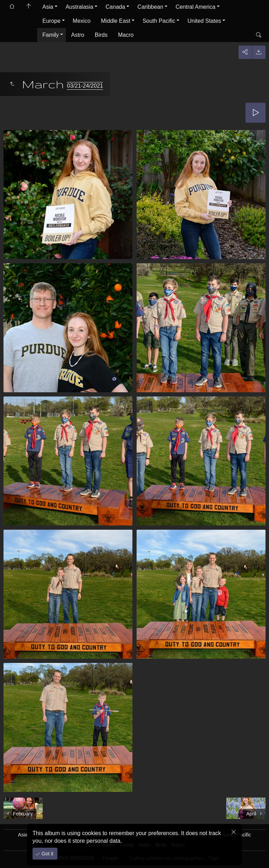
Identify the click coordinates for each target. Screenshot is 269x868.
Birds (101, 35)
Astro (78, 35)
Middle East (116, 21)
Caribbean (150, 7)
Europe (51, 21)
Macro (126, 35)
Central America (195, 7)
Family (51, 35)
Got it (47, 854)
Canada (115, 7)
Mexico (82, 21)
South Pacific (159, 21)
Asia (48, 7)
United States (204, 21)
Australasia (79, 7)
